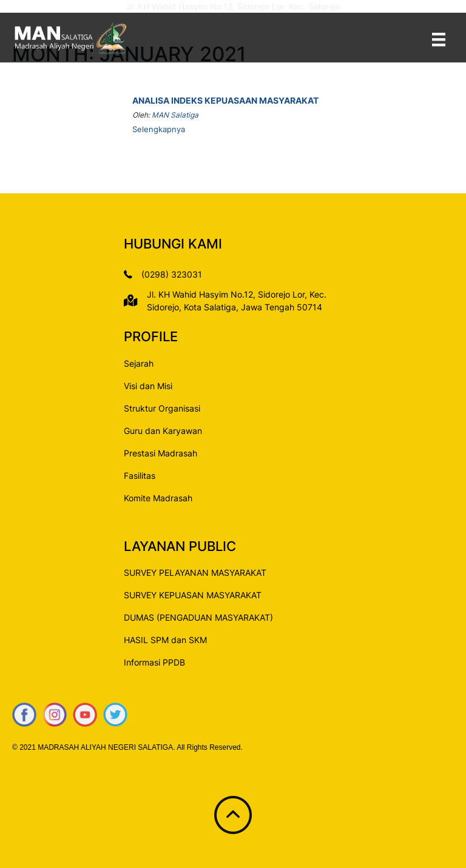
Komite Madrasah (158, 498)
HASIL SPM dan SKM (165, 640)
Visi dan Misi (148, 386)
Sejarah (139, 363)
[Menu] (439, 39)
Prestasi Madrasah (160, 453)
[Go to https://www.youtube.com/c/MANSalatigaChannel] (85, 715)
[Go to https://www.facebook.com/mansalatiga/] (24, 715)
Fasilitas (140, 476)
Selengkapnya (159, 129)
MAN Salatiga (175, 115)
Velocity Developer (77, 768)
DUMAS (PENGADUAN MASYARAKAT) (198, 617)
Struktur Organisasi (162, 408)
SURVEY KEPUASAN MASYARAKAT (193, 595)
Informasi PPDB (154, 662)
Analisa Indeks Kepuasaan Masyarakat (225, 100)
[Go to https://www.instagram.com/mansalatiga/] (55, 715)
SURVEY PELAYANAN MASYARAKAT (195, 573)
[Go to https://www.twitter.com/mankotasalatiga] (115, 715)
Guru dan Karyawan (163, 431)
